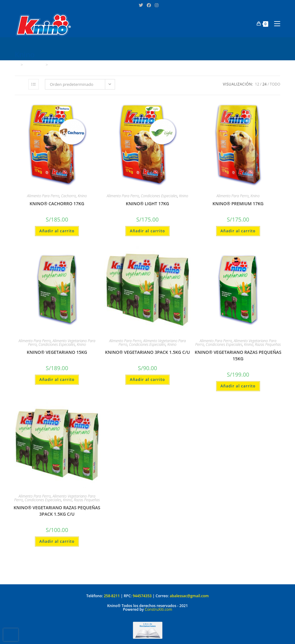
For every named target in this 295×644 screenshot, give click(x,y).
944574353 (142, 596)
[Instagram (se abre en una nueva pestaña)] (156, 5)
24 (265, 84)
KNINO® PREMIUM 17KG (238, 204)
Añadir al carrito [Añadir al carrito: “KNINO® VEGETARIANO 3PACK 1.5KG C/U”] (147, 380)
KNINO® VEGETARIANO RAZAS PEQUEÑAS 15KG (238, 355)
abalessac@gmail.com (189, 596)
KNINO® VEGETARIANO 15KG (57, 352)
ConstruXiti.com (159, 609)
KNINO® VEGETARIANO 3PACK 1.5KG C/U (148, 352)
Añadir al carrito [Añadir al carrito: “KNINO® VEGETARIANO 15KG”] (57, 380)
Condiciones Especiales (159, 196)
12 (257, 84)
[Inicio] (17, 65)
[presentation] (11, 635)
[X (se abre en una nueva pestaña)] (141, 5)
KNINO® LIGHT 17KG (147, 204)
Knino (55, 65)
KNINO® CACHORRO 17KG (57, 204)
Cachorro (69, 196)
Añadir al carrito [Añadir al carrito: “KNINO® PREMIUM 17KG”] (238, 231)
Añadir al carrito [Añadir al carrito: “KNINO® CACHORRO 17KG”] (57, 231)
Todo (275, 84)
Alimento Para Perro (43, 196)
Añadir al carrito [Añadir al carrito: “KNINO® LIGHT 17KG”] (147, 231)
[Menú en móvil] (275, 24)
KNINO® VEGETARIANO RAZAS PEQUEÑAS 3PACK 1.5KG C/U (57, 511)
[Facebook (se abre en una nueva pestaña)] (149, 5)
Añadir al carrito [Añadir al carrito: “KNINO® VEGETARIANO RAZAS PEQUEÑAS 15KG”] (238, 386)
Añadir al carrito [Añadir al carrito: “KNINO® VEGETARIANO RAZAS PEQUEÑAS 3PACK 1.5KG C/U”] (57, 541)
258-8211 (112, 596)
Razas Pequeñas (268, 344)
